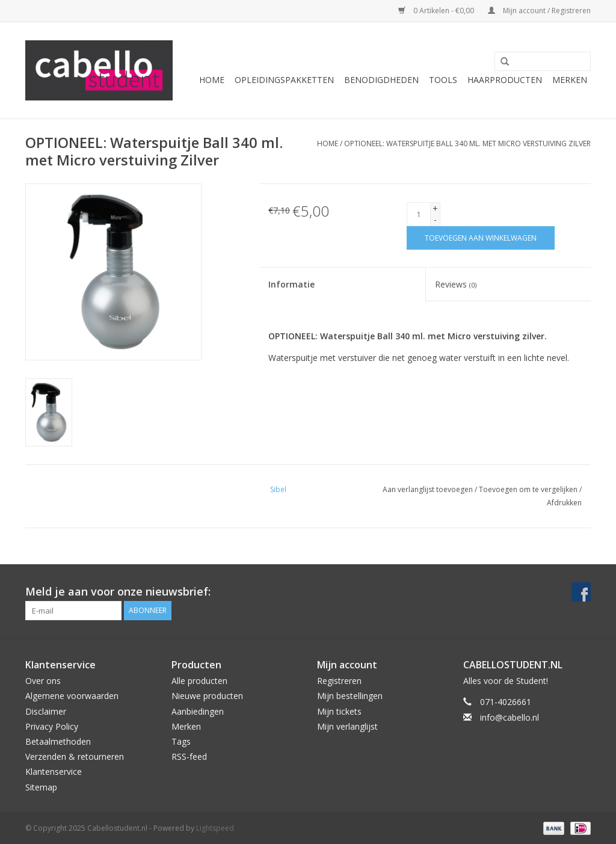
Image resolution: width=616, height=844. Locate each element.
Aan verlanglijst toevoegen (428, 489)
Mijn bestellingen (350, 696)
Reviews (456, 284)
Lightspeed (215, 828)
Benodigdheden (381, 80)
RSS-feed (189, 756)
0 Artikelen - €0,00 (437, 11)
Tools (443, 80)
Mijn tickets (339, 711)
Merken (570, 80)
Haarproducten (505, 80)
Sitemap (41, 787)
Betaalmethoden (58, 741)
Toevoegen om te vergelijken (529, 489)
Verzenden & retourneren (75, 756)
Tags (181, 741)
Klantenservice (54, 772)
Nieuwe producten (207, 696)
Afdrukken (564, 503)
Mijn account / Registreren (539, 11)
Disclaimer (46, 711)
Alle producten (199, 681)
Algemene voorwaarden (72, 696)
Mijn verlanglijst (347, 726)
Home (212, 80)
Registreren (339, 681)
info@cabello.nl (510, 717)
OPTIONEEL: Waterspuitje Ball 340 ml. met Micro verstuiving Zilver (467, 143)
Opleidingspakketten (284, 80)
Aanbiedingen (198, 711)
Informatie (291, 284)
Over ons (43, 681)
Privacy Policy (52, 726)
